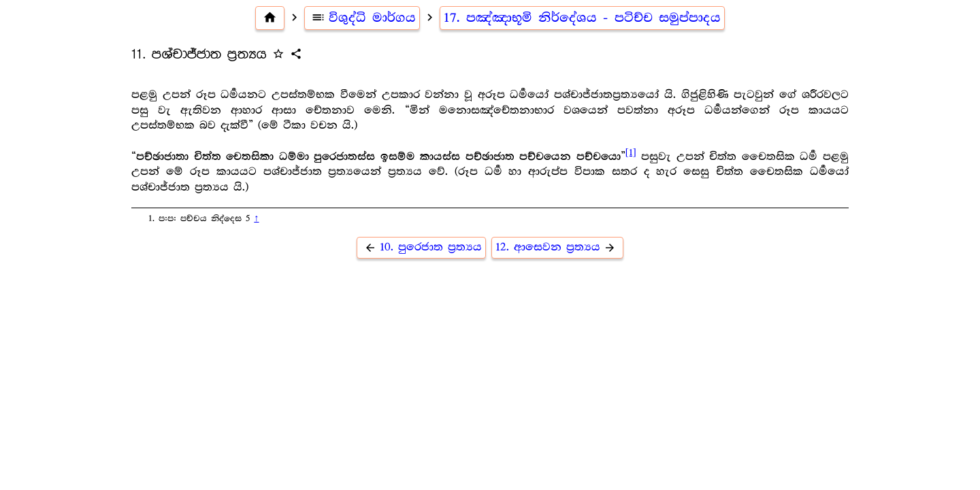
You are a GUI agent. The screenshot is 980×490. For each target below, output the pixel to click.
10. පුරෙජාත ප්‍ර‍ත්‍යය (421, 247)
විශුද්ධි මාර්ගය (362, 18)
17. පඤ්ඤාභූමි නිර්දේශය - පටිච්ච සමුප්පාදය (582, 18)
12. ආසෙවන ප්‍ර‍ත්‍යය (557, 247)
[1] (631, 152)
